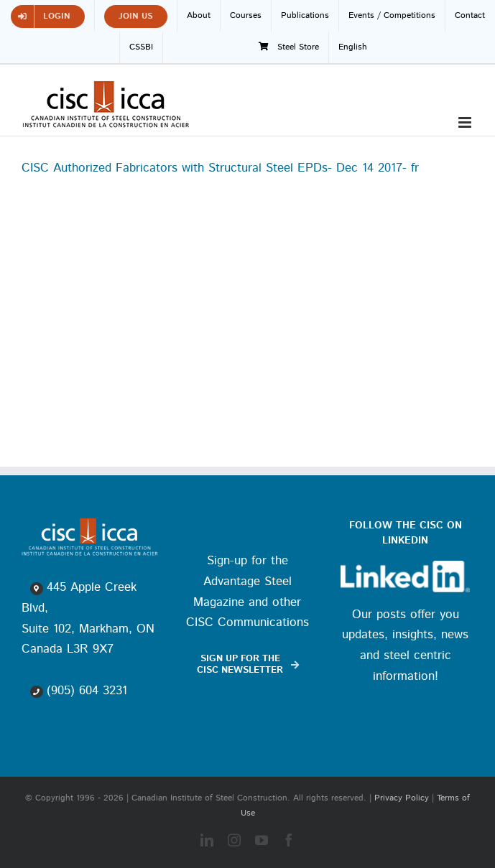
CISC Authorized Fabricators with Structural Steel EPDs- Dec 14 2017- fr (220, 168)
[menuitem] (353, 47)
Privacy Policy (402, 798)
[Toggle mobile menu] (466, 122)
